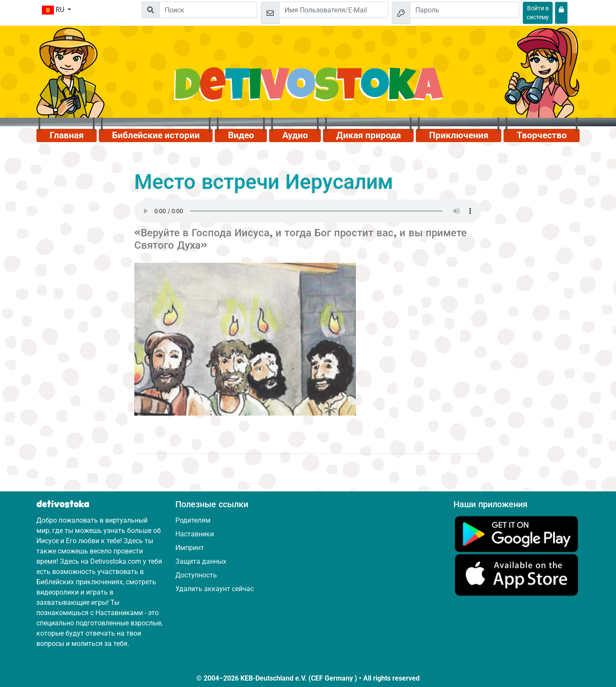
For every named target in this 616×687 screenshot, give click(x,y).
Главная (67, 135)
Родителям (193, 520)
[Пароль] (465, 10)
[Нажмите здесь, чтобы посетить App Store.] (517, 575)
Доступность (196, 575)
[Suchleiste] (208, 10)
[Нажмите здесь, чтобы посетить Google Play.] (517, 534)
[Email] (334, 10)
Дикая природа (369, 135)
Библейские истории (156, 135)
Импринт (190, 548)
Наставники (195, 534)
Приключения (459, 135)
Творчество (542, 135)
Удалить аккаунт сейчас (215, 589)
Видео (241, 135)
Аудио (295, 135)
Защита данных (201, 561)
